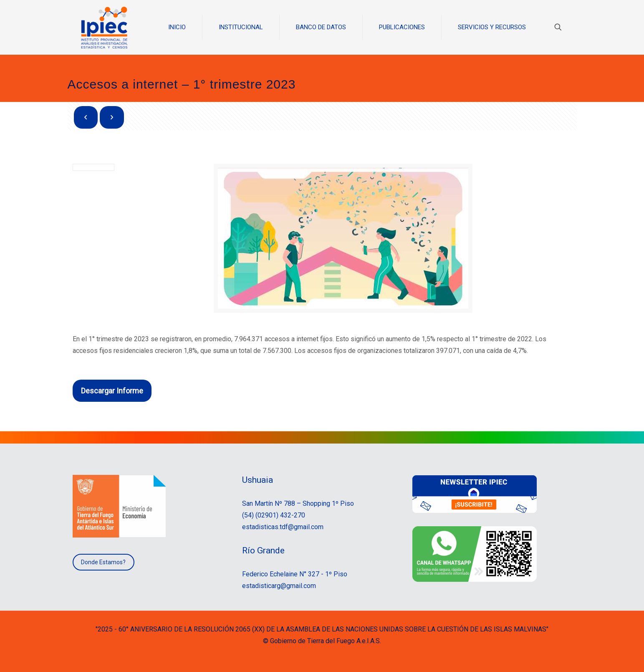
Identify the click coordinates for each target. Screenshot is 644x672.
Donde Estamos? (103, 562)
